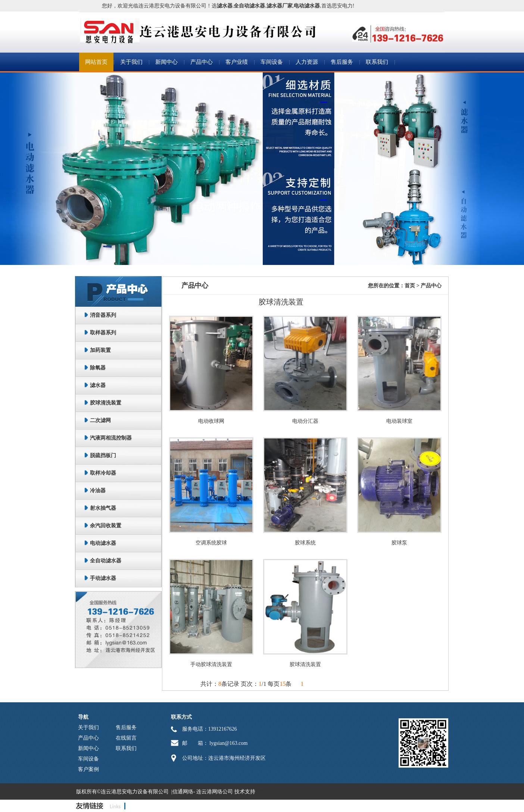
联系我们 (377, 62)
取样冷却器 (103, 473)
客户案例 (88, 769)
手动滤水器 (103, 578)
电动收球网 (211, 421)
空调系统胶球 (211, 543)
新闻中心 (166, 62)
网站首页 (96, 62)
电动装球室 (399, 421)
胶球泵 (399, 543)
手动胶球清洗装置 (211, 664)
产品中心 (202, 62)
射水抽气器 (103, 508)
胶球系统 (305, 543)
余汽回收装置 (106, 526)
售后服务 (342, 62)
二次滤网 (100, 420)
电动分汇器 (305, 421)
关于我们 (131, 62)
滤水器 (98, 385)
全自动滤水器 (106, 561)
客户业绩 (237, 62)
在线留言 (126, 738)
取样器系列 (103, 333)
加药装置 (100, 350)
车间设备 (272, 62)
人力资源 (307, 62)
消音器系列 (103, 315)
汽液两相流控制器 (111, 438)
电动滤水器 (103, 543)
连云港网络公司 (215, 792)
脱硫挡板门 (103, 455)
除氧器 (98, 368)
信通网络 (183, 792)
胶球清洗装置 (106, 403)
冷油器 (98, 491)
